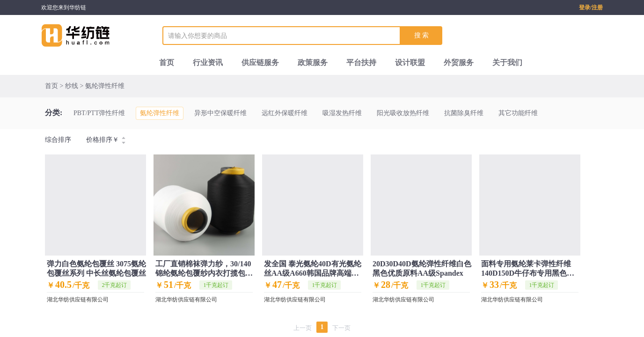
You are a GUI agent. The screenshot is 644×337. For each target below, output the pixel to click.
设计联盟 (410, 62)
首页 (167, 62)
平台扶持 (361, 62)
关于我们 (507, 62)
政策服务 (313, 62)
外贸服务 (459, 62)
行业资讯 (208, 62)
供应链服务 (260, 62)
